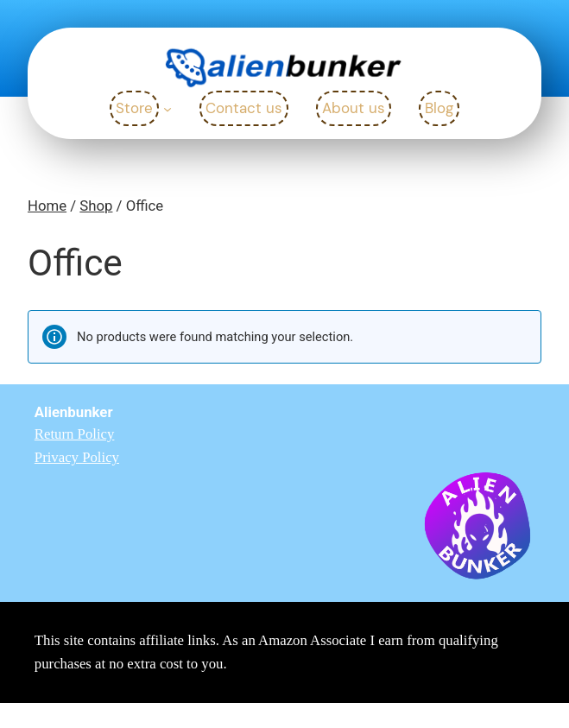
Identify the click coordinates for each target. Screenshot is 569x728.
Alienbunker (74, 412)
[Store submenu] (168, 109)
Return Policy (75, 434)
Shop (96, 206)
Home (47, 206)
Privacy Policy (77, 457)
